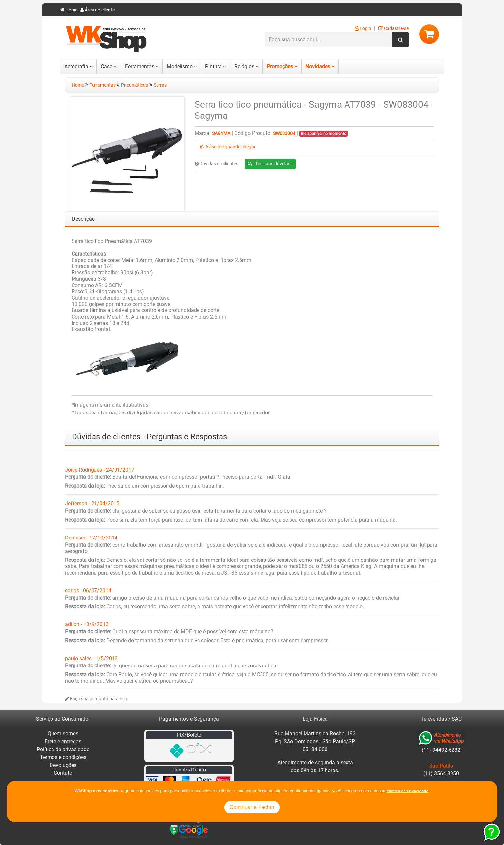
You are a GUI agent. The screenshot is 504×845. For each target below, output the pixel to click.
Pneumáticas (135, 85)
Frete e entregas (63, 741)
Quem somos (63, 734)
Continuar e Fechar (252, 807)
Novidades (318, 66)
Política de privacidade (63, 749)
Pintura (213, 66)
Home (69, 10)
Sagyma (221, 133)
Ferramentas (140, 66)
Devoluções (63, 765)
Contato (63, 773)
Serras (160, 85)
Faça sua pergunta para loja (96, 699)
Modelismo (180, 66)
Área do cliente (97, 10)
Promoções (280, 66)
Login (363, 28)
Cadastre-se (393, 28)
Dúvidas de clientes (216, 164)
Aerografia (76, 66)
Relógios (244, 66)
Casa (107, 66)
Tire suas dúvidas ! (270, 164)
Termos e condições (63, 757)
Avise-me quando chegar (228, 147)
